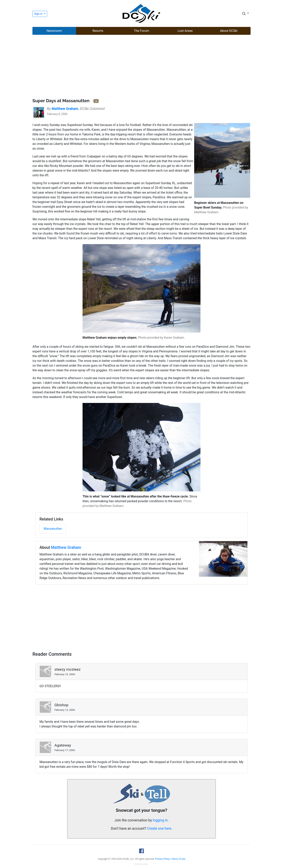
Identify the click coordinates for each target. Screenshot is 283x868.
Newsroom (54, 31)
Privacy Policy (163, 859)
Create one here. (160, 828)
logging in (160, 820)
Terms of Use (178, 859)
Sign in (39, 14)
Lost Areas (185, 31)
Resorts (98, 31)
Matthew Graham (66, 547)
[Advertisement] (141, 67)
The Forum (142, 31)
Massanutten (53, 529)
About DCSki (229, 31)
